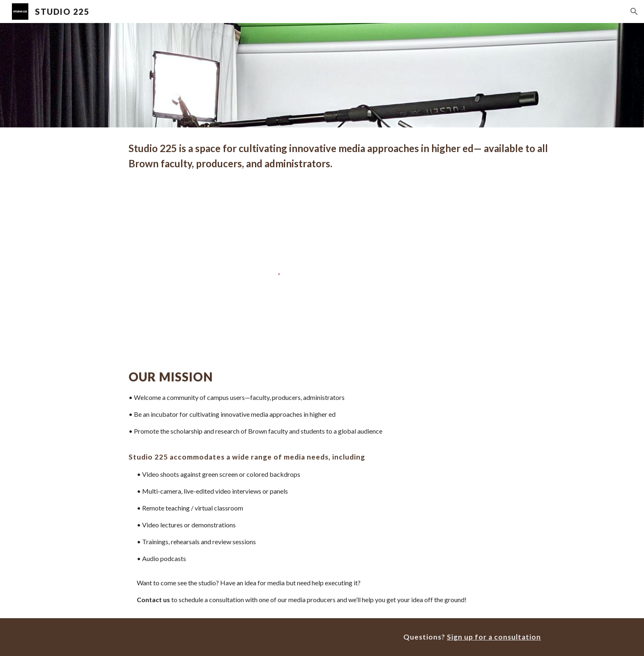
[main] (342, 156)
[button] (634, 12)
